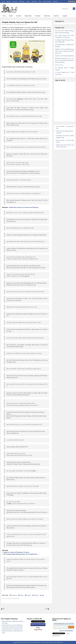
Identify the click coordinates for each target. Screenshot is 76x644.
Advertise (55, 1)
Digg (42, 595)
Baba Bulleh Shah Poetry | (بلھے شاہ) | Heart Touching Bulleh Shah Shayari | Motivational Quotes (65, 60)
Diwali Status (47, 16)
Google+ (28, 595)
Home (3, 1)
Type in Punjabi (47, 1)
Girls (9, 598)
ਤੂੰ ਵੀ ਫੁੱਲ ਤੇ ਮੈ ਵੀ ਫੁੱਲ (59, 65)
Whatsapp (22, 1)
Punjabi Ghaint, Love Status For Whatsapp (12, 625)
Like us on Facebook (66, 631)
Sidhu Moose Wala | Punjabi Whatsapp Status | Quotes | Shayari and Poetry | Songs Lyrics (65, 51)
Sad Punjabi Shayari (15, 598)
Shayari (9, 1)
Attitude (5, 598)
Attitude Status (28, 16)
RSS (72, 624)
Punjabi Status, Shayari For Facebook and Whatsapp (24, 207)
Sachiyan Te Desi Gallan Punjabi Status (65, 56)
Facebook (15, 1)
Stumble (35, 595)
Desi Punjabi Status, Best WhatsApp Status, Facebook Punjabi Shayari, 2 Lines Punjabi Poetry (42, 642)
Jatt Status (34, 1)
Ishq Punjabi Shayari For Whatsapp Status (12, 629)
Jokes (28, 1)
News (40, 1)
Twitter (21, 595)
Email (69, 624)
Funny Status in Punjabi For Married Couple (13, 627)
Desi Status (38, 16)
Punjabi (11, 16)
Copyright (65, 16)
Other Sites (56, 16)
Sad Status (19, 16)
